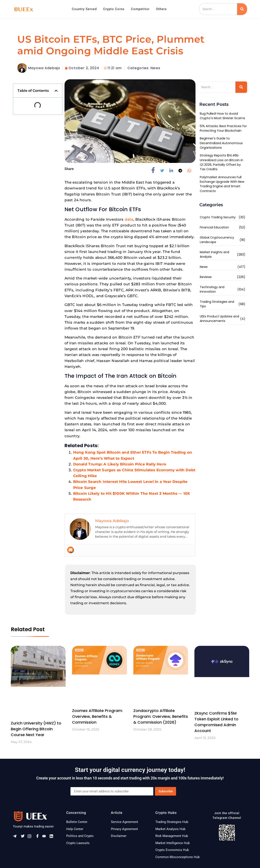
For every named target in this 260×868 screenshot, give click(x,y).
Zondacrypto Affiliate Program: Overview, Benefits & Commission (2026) (161, 716)
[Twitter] (24, 837)
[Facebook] (38, 837)
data (129, 219)
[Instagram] (31, 837)
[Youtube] (46, 837)
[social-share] (155, 170)
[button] (56, 91)
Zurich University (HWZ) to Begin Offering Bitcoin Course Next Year (36, 729)
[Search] (218, 9)
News (155, 68)
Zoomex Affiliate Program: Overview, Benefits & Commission (97, 716)
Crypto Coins (114, 9)
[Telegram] (16, 837)
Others (161, 9)
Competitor (140, 9)
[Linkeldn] (53, 837)
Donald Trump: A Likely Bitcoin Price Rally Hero (120, 464)
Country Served (84, 9)
